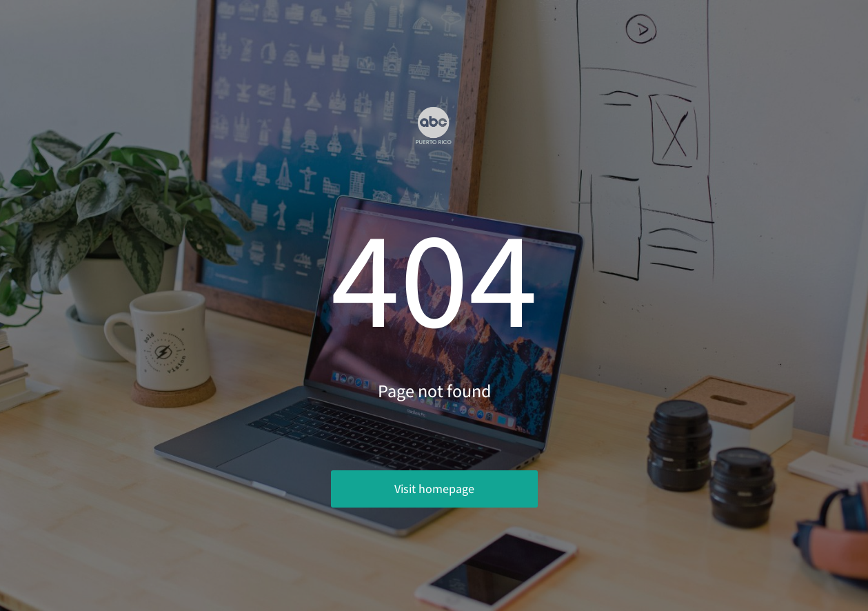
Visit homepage (434, 489)
